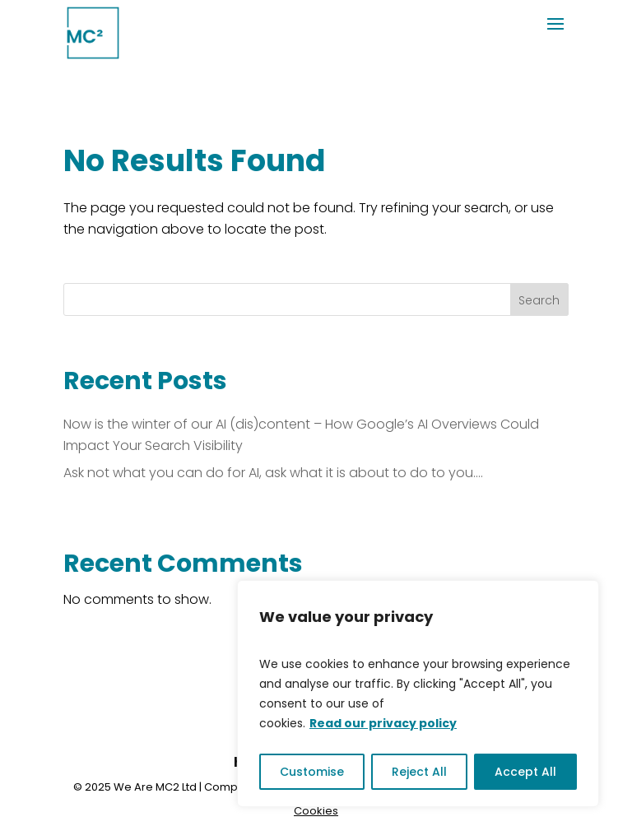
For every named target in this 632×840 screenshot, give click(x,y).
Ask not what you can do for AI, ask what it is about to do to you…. (273, 473)
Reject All (419, 772)
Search (539, 300)
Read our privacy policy (383, 723)
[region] (418, 694)
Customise (312, 772)
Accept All (525, 772)
